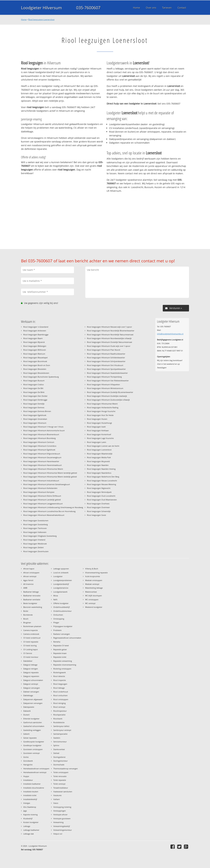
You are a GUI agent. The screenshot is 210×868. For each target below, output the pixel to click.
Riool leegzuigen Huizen (97, 419)
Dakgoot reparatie (31, 672)
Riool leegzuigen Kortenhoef (99, 434)
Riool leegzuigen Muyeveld (98, 461)
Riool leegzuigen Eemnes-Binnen (37, 411)
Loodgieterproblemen (63, 580)
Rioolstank (58, 719)
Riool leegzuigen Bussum (34, 381)
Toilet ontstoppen (61, 772)
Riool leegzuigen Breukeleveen (36, 373)
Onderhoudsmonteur (62, 611)
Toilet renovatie (60, 776)
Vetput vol (58, 834)
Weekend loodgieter (94, 607)
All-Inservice (28, 584)
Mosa (56, 596)
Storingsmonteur (60, 761)
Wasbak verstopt (92, 584)
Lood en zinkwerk (61, 573)
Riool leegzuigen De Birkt (34, 392)
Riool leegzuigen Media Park (99, 457)
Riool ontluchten (60, 695)
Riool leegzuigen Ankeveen (35, 331)
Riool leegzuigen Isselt (96, 427)
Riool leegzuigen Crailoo (34, 384)
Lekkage (27, 826)
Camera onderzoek (31, 634)
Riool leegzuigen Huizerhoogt (99, 423)
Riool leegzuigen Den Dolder (35, 396)
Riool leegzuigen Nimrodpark (99, 492)
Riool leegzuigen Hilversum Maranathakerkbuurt (44, 515)
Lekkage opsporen (61, 569)
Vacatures (57, 795)
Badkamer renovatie (32, 596)
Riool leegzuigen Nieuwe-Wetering (101, 484)
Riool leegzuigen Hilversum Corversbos (40, 446)
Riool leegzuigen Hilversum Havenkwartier (41, 461)
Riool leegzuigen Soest (96, 515)
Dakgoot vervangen (32, 688)
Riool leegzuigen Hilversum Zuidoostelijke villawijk (108, 400)
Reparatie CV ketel (61, 645)
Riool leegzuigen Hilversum (35, 423)
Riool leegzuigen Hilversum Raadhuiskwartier (106, 354)
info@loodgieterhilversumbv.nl (170, 334)
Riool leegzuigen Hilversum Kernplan (39, 492)
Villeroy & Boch (92, 569)
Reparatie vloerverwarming (65, 665)
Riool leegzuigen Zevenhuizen (36, 551)
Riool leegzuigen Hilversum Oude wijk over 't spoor (109, 346)
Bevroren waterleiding (33, 607)
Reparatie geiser (60, 649)
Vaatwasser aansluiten (63, 792)
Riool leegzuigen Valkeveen (35, 532)
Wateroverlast (91, 592)
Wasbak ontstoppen (94, 580)
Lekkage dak (29, 834)
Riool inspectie (60, 680)
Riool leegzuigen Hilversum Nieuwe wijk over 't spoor (109, 327)
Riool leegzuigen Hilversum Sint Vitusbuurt (105, 365)
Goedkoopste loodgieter (34, 742)
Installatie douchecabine (34, 788)
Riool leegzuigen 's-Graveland (36, 327)
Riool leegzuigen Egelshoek (35, 415)
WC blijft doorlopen (94, 596)
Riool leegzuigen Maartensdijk (100, 454)
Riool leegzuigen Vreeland (34, 540)
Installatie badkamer (32, 784)
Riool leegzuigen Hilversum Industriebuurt (41, 481)
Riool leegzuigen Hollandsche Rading (103, 407)
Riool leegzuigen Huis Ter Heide (100, 415)
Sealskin (57, 738)
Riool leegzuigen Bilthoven (35, 350)
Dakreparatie (29, 707)
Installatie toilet (30, 795)
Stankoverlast (59, 749)
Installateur (28, 780)
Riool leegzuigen (60, 684)
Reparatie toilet (60, 657)
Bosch (26, 619)
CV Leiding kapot (31, 649)
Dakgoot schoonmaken (33, 680)
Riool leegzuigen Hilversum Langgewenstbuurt (43, 504)
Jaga (25, 811)
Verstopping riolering (62, 807)
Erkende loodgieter (31, 719)
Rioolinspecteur (60, 711)
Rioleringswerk (60, 672)
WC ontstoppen (92, 600)
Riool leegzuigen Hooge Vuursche (101, 411)
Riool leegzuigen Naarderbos (99, 473)
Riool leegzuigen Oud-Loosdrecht (101, 496)
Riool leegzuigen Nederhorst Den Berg (103, 477)
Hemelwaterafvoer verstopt (35, 772)
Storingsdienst (59, 757)
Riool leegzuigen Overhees (98, 504)
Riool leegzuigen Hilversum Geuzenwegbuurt (42, 457)
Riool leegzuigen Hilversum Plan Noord (104, 350)
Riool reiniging (59, 703)
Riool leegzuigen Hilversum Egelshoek (39, 450)
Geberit (26, 734)
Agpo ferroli (28, 580)
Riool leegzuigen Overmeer (98, 507)
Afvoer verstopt (30, 576)
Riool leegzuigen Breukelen (35, 369)
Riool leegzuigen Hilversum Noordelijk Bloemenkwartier (111, 331)
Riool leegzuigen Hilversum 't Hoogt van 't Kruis (43, 427)
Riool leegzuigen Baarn (33, 338)
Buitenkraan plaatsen (32, 626)
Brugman (27, 622)
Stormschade (59, 765)
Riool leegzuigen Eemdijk (34, 404)
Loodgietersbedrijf (61, 584)
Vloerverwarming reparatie (96, 573)
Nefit (55, 600)
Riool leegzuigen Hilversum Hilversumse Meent (43, 469)
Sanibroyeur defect (61, 726)
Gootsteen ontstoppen (33, 749)
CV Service (28, 653)
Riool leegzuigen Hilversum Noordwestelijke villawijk (109, 338)
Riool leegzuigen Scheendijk (99, 511)
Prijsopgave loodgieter (63, 626)
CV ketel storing (30, 645)
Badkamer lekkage (31, 592)
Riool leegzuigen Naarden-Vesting (101, 469)
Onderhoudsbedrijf (62, 607)
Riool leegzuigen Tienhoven (35, 528)
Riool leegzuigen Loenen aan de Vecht (103, 446)
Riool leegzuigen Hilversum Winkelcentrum (105, 388)
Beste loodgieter (30, 603)
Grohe (26, 757)
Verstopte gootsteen (62, 818)
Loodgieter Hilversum (41, 8)
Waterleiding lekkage (94, 588)
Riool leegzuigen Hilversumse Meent (102, 404)
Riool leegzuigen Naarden (98, 465)
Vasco (56, 803)
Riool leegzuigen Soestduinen (36, 520)
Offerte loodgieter (61, 603)
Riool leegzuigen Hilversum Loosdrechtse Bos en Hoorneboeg (49, 511)
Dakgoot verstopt (31, 684)
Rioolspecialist (59, 715)
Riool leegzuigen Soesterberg (36, 524)
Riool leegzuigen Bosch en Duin (37, 365)
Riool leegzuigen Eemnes (34, 407)
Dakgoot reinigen (31, 669)
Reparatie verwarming (63, 661)
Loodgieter (58, 576)
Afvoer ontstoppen (31, 573)
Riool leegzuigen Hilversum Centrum (39, 442)
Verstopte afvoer (60, 815)
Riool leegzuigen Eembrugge (35, 400)
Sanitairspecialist (60, 734)
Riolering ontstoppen (62, 669)
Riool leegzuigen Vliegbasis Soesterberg (40, 536)
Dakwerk (27, 711)
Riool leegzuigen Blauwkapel (35, 358)
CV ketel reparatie (31, 642)
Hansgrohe (28, 765)
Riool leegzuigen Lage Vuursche (100, 438)
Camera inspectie (31, 630)
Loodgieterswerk (60, 592)
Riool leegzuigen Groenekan (35, 419)
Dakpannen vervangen (33, 703)
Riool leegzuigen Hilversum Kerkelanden (40, 488)
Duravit (26, 715)
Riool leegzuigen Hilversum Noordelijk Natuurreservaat (110, 335)
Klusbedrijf (28, 818)
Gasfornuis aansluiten (33, 722)
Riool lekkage (59, 688)
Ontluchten (58, 615)
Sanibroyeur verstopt (62, 730)
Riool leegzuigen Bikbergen (35, 346)
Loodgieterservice (61, 588)
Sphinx (56, 745)
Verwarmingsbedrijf (62, 826)
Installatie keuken (31, 792)
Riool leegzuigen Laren (97, 442)
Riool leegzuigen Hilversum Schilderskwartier (106, 358)
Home (24, 19)
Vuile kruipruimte (93, 576)
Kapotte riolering (30, 815)
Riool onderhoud (61, 692)
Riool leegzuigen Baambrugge (36, 335)
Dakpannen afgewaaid (33, 699)
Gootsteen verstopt (31, 753)
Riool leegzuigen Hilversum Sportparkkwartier (106, 369)
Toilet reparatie (60, 780)
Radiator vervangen (62, 634)
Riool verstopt (59, 707)
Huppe (26, 776)
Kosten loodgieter (31, 822)
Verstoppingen (60, 811)
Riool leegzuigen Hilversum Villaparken (103, 384)
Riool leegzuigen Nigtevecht (99, 488)
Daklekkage (28, 695)
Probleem (57, 630)
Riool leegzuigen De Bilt (33, 388)
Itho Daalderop (30, 807)
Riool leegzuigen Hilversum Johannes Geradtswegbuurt (47, 484)
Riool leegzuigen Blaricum (34, 354)
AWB (25, 588)
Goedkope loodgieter (32, 745)
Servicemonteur (60, 742)
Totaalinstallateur (61, 788)
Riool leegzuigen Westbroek (35, 544)
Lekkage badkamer (31, 830)
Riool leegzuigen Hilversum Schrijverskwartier (106, 361)
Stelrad (56, 753)
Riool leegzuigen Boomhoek (35, 361)
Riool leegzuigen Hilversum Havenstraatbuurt (42, 465)
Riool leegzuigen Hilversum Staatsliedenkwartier (107, 373)
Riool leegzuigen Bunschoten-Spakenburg (41, 377)
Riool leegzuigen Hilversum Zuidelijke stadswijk (107, 396)
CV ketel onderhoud (32, 638)
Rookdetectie (59, 722)
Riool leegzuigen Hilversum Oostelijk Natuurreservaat (110, 342)
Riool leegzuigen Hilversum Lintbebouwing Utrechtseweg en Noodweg (53, 507)
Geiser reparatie (30, 738)
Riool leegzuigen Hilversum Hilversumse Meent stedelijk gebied (50, 477)
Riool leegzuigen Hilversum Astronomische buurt (44, 430)
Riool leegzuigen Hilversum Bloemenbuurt (41, 434)
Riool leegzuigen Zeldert (33, 547)
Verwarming (58, 822)
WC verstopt (90, 603)
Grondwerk (28, 761)
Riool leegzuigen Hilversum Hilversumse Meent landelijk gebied (50, 473)
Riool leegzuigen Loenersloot (41, 19)
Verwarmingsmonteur (63, 830)
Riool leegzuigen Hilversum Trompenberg (104, 377)
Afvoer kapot (29, 569)
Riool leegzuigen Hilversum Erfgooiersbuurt (42, 454)
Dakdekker (28, 661)
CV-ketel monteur (31, 657)
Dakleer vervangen (31, 692)
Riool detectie (59, 676)
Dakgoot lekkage (30, 665)
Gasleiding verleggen (32, 730)
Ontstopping (59, 619)
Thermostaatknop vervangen (66, 769)
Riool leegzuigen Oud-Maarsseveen (102, 500)
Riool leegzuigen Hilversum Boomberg (39, 438)
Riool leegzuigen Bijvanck (34, 342)
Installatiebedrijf (30, 799)
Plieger (56, 622)
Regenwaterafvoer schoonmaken (67, 638)
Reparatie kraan (60, 653)
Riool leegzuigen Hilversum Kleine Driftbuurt (42, 496)
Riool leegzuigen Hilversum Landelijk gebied (42, 500)
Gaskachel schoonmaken (34, 726)
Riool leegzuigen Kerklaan (98, 430)
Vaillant (57, 799)
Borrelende (28, 615)
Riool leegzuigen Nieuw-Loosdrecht (102, 481)
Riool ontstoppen (61, 699)
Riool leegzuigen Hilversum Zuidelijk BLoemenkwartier (110, 392)
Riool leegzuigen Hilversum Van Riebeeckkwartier (108, 381)
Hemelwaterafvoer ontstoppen (36, 769)
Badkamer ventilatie (32, 600)
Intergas (27, 803)
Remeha (57, 642)
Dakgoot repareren (31, 676)
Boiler (26, 611)
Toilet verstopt (59, 784)
